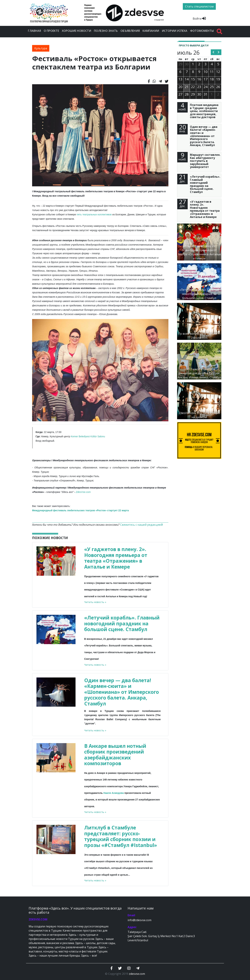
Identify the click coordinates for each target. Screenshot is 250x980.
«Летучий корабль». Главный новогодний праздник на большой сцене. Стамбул (122, 623)
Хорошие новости (76, 31)
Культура (41, 48)
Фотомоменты (202, 31)
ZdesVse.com (83, 492)
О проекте (51, 31)
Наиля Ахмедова (114, 793)
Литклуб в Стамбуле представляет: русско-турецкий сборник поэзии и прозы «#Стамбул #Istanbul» (121, 836)
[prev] (213, 52)
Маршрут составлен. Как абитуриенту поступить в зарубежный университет (205, 161)
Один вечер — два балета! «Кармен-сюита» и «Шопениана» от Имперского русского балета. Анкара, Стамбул (122, 692)
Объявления (130, 31)
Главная (34, 31)
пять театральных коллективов (94, 214)
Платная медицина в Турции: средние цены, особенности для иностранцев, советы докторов (204, 111)
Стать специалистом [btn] (199, 6)
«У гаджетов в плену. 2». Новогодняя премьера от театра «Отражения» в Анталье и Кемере (116, 558)
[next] (219, 52)
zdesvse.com (137, 974)
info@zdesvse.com (139, 920)
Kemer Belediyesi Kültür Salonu (88, 436)
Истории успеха (175, 31)
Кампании (151, 31)
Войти (199, 19)
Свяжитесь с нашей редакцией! (141, 525)
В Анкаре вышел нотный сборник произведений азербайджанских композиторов (115, 755)
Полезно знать (106, 31)
